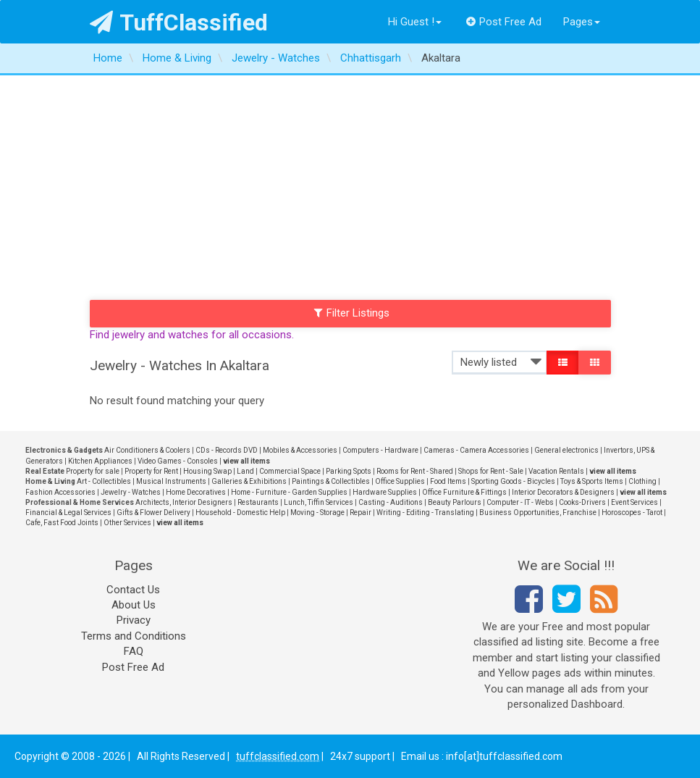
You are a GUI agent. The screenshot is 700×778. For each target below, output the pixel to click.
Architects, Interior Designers (184, 502)
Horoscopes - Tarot (632, 513)
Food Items (448, 481)
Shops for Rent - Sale (491, 471)
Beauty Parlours (455, 502)
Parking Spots (349, 471)
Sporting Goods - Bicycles (513, 481)
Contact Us (133, 590)
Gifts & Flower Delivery (153, 513)
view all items (246, 461)
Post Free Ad (504, 22)
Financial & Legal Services (68, 513)
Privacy (134, 620)
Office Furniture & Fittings (464, 492)
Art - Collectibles (104, 481)
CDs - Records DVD (227, 450)
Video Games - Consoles (178, 461)
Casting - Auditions (391, 502)
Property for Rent (151, 471)
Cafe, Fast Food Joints (62, 523)
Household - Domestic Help (240, 513)
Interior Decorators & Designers (563, 492)
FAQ (134, 651)
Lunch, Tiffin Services (319, 502)
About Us (134, 605)
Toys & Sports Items (592, 481)
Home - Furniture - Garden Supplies (289, 492)
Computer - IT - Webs (520, 502)
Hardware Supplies (385, 492)
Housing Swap (207, 471)
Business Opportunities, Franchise (538, 513)
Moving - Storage (317, 513)
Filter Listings (352, 313)
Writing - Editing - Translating (425, 513)
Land (245, 471)
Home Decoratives (196, 492)
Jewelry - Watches (131, 492)
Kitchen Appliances (100, 461)
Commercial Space (290, 471)
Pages (582, 22)
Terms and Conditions (134, 636)
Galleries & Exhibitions (249, 481)
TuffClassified (179, 22)
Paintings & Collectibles (331, 481)
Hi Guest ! (415, 22)
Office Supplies (400, 481)
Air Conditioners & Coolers (147, 450)
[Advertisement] (350, 184)
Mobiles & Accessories (300, 450)
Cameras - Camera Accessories (476, 450)
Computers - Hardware (380, 450)
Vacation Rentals (556, 471)
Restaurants (258, 502)
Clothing (642, 481)
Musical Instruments (171, 481)
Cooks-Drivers (582, 502)
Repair (360, 513)
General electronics (566, 450)
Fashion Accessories (60, 492)
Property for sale (93, 471)
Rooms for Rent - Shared (415, 471)
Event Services (634, 502)
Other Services (127, 523)
